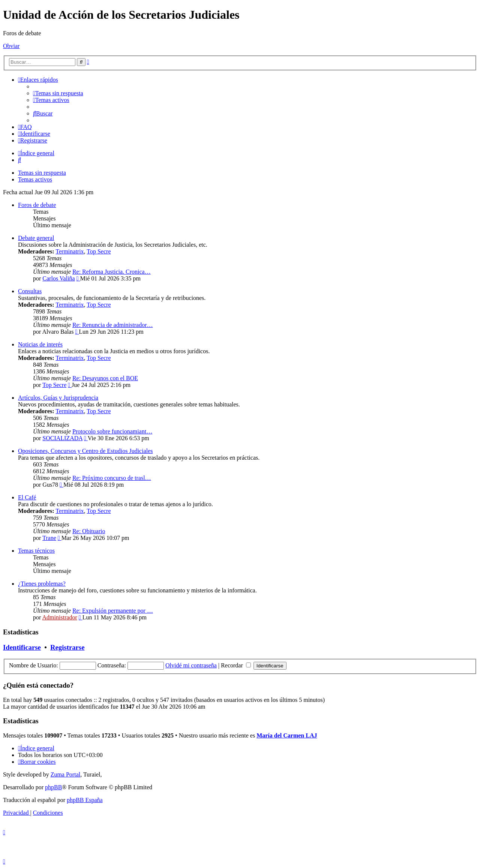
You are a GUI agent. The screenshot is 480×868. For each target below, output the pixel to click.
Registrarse (67, 647)
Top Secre (99, 251)
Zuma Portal (66, 774)
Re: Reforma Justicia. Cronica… (112, 272)
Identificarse (22, 647)
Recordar (236, 665)
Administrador (59, 617)
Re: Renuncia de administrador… (113, 325)
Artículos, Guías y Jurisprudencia (58, 398)
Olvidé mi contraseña (191, 665)
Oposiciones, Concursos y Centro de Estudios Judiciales (85, 451)
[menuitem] (58, 93)
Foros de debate (37, 205)
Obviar (11, 46)
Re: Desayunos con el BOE (105, 378)
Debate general (36, 238)
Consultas (30, 291)
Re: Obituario (89, 531)
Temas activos (35, 179)
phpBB (53, 787)
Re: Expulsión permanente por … (113, 611)
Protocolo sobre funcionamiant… (112, 431)
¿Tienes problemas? (42, 584)
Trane (49, 538)
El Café (27, 497)
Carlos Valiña (58, 278)
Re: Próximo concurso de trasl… (112, 478)
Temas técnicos (36, 551)
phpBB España (85, 800)
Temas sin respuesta (42, 173)
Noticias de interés (40, 344)
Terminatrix (70, 251)
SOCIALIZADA (62, 438)
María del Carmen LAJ (287, 735)
